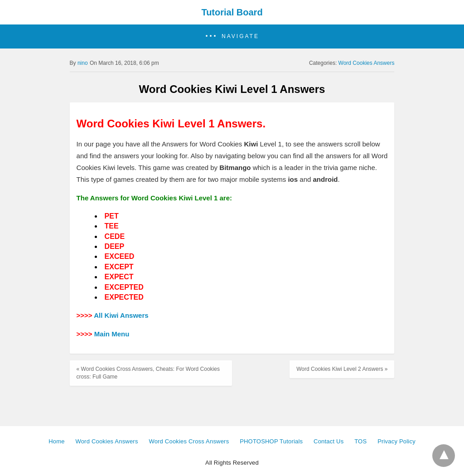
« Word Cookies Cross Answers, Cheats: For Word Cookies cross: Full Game (148, 373)
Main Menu (112, 334)
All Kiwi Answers (121, 315)
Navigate (240, 36)
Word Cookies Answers (367, 63)
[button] (232, 36)
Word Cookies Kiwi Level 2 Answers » (342, 369)
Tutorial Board (232, 12)
